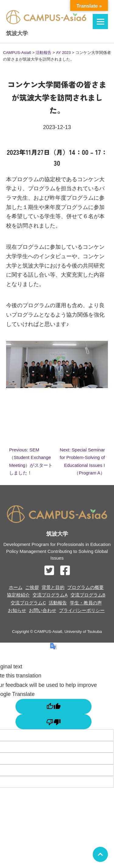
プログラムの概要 (85, 587)
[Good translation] (54, 707)
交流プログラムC (28, 603)
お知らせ (17, 610)
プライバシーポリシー (82, 610)
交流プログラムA (50, 595)
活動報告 (58, 603)
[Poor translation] (54, 722)
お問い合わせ (43, 610)
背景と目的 (53, 587)
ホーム (16, 587)
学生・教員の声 (86, 603)
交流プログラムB (88, 595)
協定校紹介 (18, 595)
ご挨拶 (32, 587)
